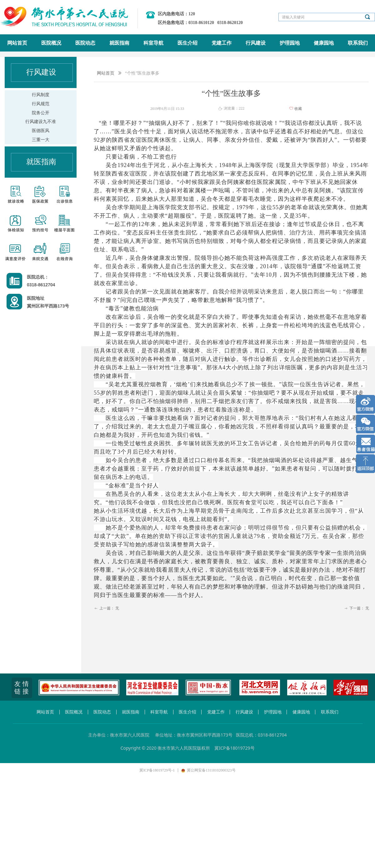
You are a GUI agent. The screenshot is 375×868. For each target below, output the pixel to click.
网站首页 (106, 73)
